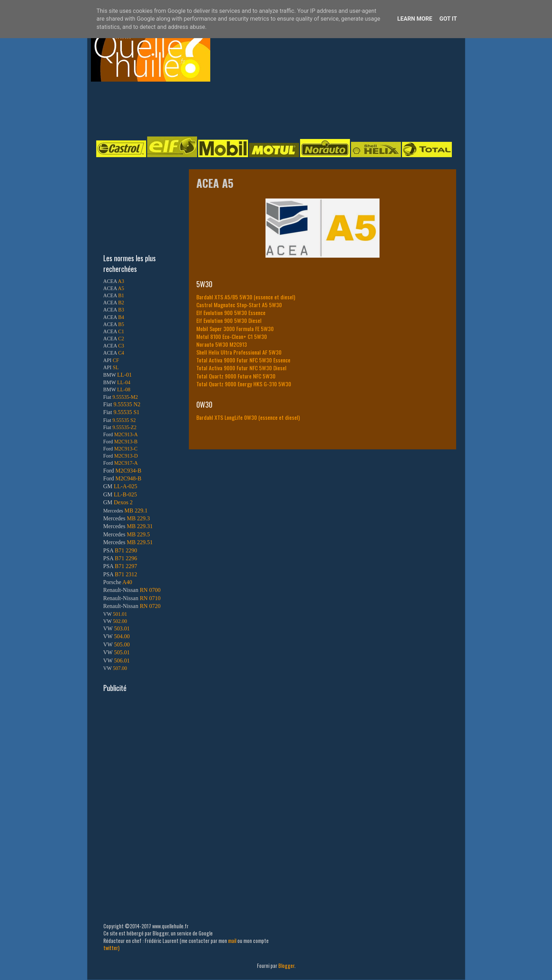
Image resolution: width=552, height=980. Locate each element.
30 (271, 329)
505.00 (122, 644)
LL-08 (124, 390)
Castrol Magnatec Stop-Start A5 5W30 (239, 305)
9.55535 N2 (127, 404)
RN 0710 (150, 598)
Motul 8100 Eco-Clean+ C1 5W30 (232, 336)
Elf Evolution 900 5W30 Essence (231, 313)
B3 (121, 310)
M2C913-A (126, 434)
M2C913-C (126, 449)
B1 (121, 295)
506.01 (122, 661)
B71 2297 (126, 566)
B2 (121, 303)
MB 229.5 (138, 534)
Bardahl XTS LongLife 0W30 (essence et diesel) (248, 417)
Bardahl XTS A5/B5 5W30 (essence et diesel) (246, 297)
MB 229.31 (140, 526)
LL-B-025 (125, 494)
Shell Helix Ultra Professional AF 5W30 (239, 352)
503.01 (122, 628)
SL (116, 367)
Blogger (286, 966)
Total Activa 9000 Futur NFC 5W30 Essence (243, 360)
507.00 (120, 668)
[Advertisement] (269, 108)
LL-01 (125, 375)
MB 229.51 (140, 542)
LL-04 (124, 382)
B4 (121, 317)
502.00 (120, 621)
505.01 (122, 652)
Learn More (415, 19)
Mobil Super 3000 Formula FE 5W (232, 329)
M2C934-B (128, 471)
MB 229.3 (138, 518)
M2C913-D (126, 456)
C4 (121, 353)
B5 (121, 324)
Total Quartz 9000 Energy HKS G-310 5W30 (244, 384)
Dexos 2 (123, 502)
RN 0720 (150, 606)
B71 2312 (126, 574)
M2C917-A (126, 463)
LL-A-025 (125, 486)
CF (116, 360)
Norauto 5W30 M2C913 (222, 344)
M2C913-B (126, 442)
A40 (127, 582)
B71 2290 (126, 550)
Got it (448, 19)
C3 (121, 346)
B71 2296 (126, 558)
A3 (121, 281)
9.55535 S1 (126, 412)
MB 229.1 (136, 510)
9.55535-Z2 (125, 427)
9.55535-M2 (125, 397)
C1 (121, 331)
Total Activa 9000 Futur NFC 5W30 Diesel (241, 368)
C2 (121, 339)
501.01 (120, 614)
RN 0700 (150, 590)
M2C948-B (128, 478)
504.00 (122, 636)
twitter (111, 948)
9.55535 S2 (124, 420)
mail (232, 941)
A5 (121, 288)
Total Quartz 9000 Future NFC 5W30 (236, 376)
